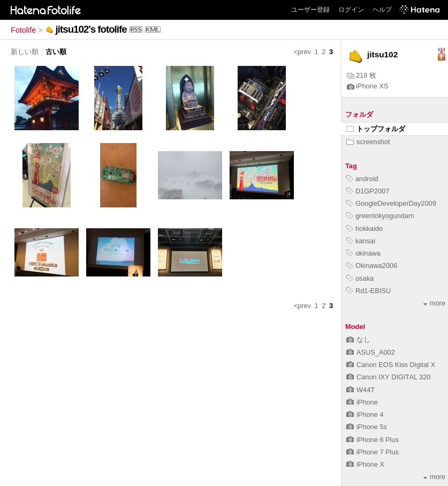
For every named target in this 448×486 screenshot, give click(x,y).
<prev (302, 52)
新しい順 (25, 52)
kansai (361, 241)
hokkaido (365, 229)
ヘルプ (382, 10)
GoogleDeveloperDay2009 (391, 203)
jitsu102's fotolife (91, 29)
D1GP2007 (368, 191)
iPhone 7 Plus (373, 452)
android (362, 179)
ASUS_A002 (371, 352)
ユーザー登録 (310, 10)
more (434, 303)
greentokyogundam (380, 216)
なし (358, 339)
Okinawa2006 (372, 266)
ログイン (351, 10)
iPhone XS (367, 86)
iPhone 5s (367, 427)
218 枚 (362, 75)
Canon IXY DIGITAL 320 (388, 377)
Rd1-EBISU (369, 291)
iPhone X (365, 464)
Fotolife (23, 30)
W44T (360, 390)
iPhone (362, 402)
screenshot (368, 142)
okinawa (363, 253)
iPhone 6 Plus (373, 440)
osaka (360, 278)
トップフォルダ (376, 129)
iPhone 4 (365, 414)
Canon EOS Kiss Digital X (391, 365)
